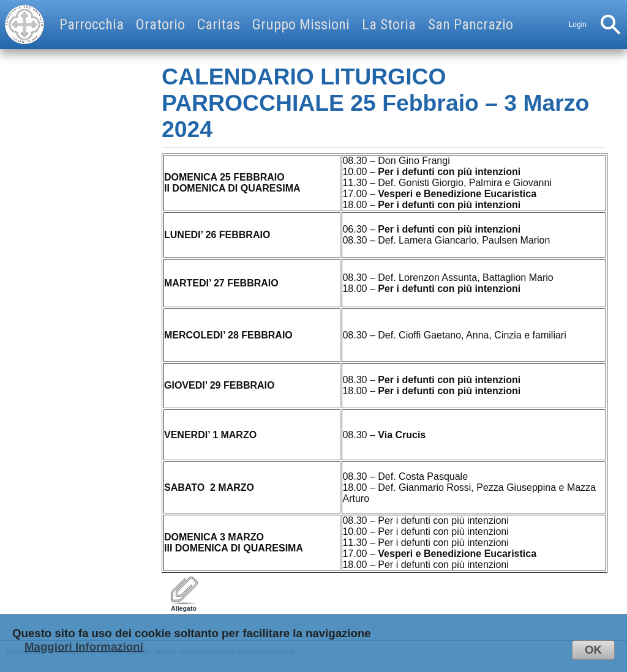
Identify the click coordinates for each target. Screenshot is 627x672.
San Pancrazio (471, 24)
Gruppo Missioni (301, 24)
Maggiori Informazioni (84, 647)
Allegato (184, 605)
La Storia (389, 24)
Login (578, 24)
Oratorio (160, 24)
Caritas (219, 24)
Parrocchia (92, 24)
